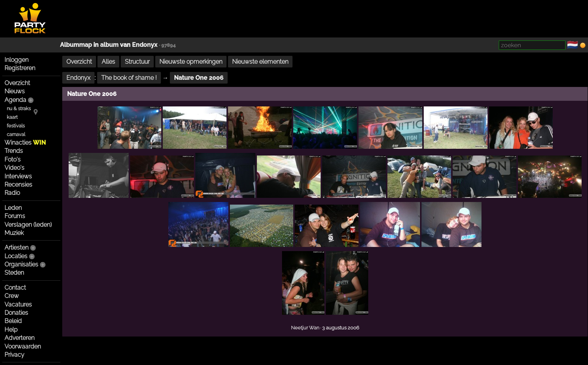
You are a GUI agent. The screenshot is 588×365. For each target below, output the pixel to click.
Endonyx (145, 45)
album (109, 45)
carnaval (16, 134)
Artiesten (16, 248)
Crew (12, 296)
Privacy (14, 355)
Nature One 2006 (199, 78)
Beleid (13, 321)
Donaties (16, 313)
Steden (14, 273)
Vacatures (18, 304)
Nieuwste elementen (260, 62)
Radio (12, 193)
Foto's (13, 159)
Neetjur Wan (305, 328)
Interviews (18, 176)
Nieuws (15, 91)
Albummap (76, 45)
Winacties (25, 143)
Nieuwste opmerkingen (191, 62)
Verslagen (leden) (28, 225)
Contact (15, 288)
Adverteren (19, 338)
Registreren (20, 68)
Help (11, 330)
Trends (14, 151)
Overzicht (17, 83)
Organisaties (21, 264)
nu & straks (19, 108)
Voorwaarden (23, 346)
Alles (108, 62)
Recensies (18, 185)
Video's (14, 168)
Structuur (137, 62)
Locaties (16, 256)
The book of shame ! (129, 78)
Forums (15, 216)
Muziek (14, 233)
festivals (16, 126)
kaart (12, 117)
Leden (13, 208)
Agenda (15, 100)
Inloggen (16, 60)
